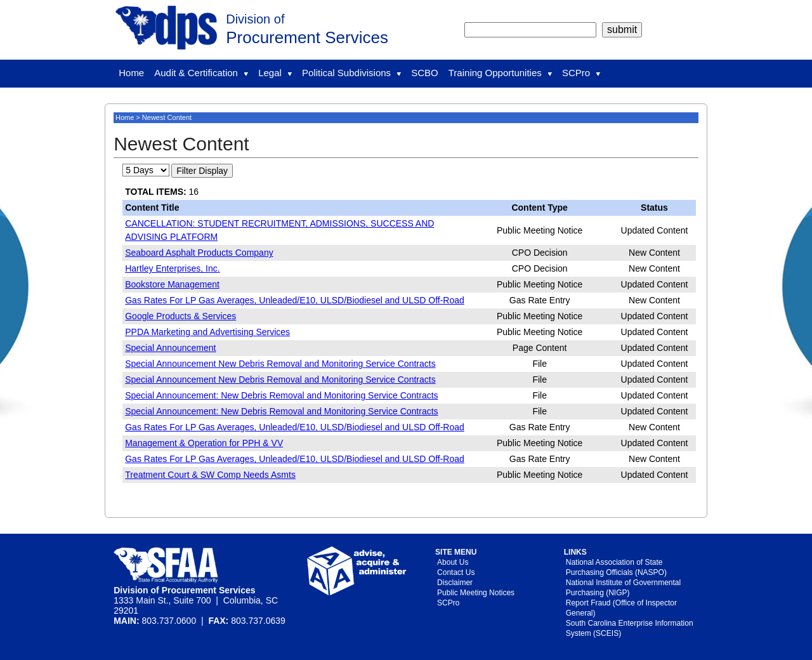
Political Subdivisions (351, 73)
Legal (275, 73)
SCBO (425, 73)
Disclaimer (455, 583)
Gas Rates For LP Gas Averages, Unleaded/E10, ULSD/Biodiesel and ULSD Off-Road (295, 300)
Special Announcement (170, 348)
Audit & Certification (201, 73)
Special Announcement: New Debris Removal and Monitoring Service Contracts (281, 395)
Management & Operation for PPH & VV (204, 443)
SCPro (581, 73)
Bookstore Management (172, 284)
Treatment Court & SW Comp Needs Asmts (210, 475)
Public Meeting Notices (476, 593)
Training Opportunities (500, 73)
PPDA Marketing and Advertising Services (207, 332)
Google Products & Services (180, 316)
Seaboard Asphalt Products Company (199, 253)
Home (131, 73)
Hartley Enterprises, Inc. (172, 268)
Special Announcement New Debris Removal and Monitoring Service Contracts (280, 364)
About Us (453, 562)
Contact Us (456, 572)
